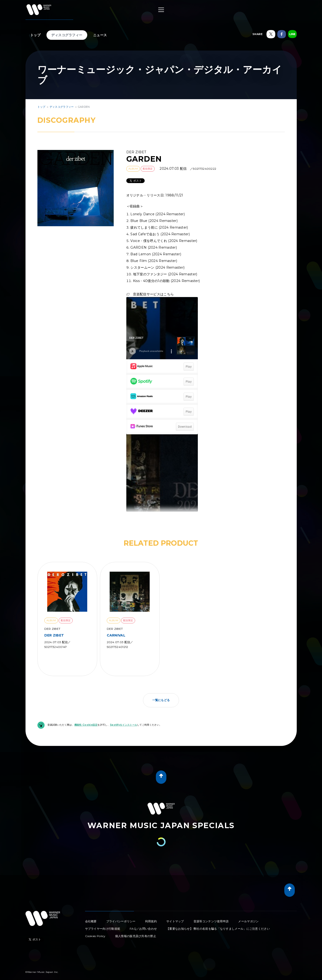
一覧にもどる (161, 700)
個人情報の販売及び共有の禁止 (136, 936)
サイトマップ (175, 921)
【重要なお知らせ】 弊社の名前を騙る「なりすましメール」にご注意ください (218, 929)
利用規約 (151, 921)
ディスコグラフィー (67, 35)
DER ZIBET (54, 635)
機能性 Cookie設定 (86, 725)
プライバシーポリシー (121, 921)
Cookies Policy (95, 936)
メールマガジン (248, 921)
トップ (36, 35)
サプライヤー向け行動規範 (103, 929)
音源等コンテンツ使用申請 (211, 921)
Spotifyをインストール (123, 725)
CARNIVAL (116, 635)
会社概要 (91, 921)
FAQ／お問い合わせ (143, 929)
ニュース (100, 35)
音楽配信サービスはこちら (153, 294)
